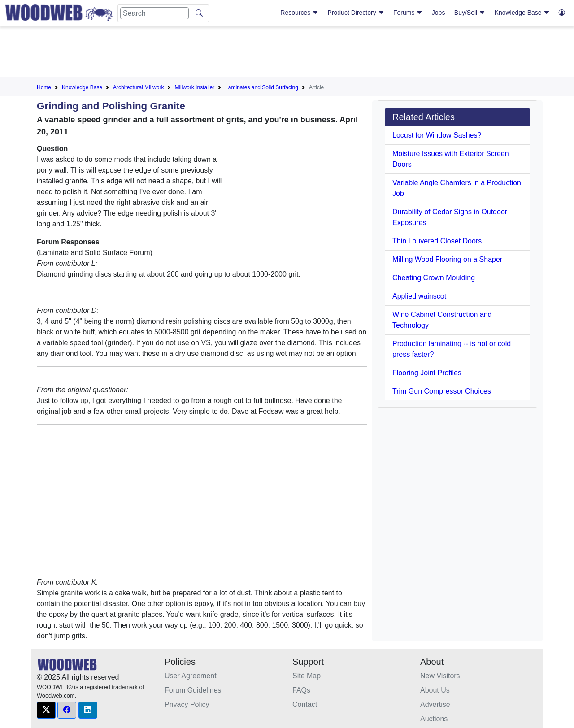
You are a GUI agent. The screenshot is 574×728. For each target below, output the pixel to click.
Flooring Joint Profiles (427, 373)
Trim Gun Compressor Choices (442, 391)
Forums (408, 13)
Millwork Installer (194, 87)
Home (44, 87)
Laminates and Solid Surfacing (262, 87)
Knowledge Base (522, 13)
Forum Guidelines (193, 690)
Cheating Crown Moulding (434, 278)
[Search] (154, 13)
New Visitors (440, 676)
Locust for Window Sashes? (437, 135)
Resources (299, 13)
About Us (435, 690)
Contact (305, 704)
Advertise (435, 704)
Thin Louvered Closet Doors (437, 241)
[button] (46, 710)
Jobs (439, 13)
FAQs (301, 690)
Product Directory (356, 13)
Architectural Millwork (138, 87)
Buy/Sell (470, 13)
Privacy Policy (187, 704)
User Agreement (191, 676)
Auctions (434, 719)
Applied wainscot (419, 296)
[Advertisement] (287, 53)
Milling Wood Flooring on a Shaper (447, 259)
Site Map (307, 676)
